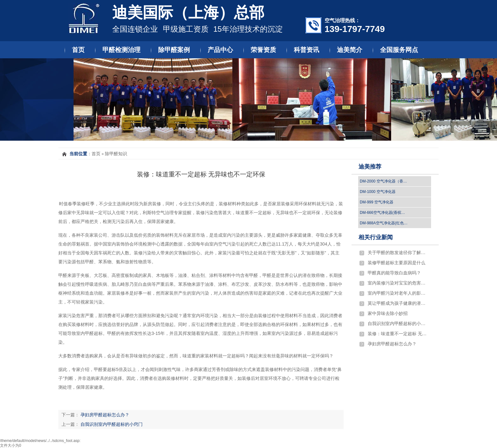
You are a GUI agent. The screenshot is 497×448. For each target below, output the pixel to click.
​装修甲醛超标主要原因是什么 (397, 263)
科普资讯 (307, 50)
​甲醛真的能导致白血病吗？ (394, 273)
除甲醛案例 (174, 50)
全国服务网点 (399, 50)
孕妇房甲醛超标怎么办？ (105, 415)
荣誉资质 (263, 50)
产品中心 (220, 50)
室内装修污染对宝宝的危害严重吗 (398, 283)
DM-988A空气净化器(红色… (384, 223)
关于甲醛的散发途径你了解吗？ (398, 253)
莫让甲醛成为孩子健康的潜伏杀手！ (398, 303)
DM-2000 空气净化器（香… (383, 181)
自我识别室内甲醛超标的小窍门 (112, 424)
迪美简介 (350, 50)
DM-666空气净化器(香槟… (382, 213)
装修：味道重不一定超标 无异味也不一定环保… (398, 334)
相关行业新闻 (376, 237)
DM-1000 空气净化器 (378, 192)
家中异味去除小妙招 (388, 314)
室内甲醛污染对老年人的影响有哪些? (398, 293)
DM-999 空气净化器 (377, 202)
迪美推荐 (370, 167)
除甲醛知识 (116, 154)
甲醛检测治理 (121, 50)
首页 (78, 50)
